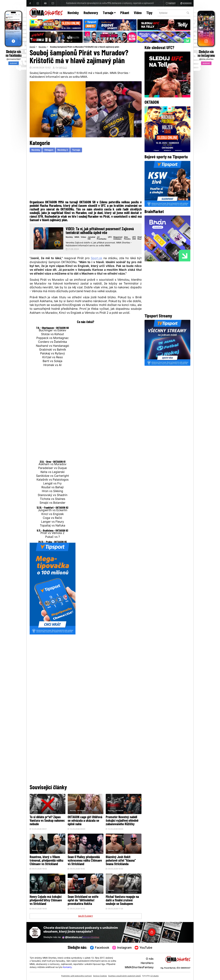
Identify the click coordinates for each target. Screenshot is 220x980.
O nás (150, 959)
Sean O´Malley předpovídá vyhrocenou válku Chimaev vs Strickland (85, 861)
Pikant (125, 13)
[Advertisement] (86, 177)
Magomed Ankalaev (118, 238)
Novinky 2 (63, 150)
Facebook (100, 948)
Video (138, 13)
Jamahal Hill (91, 238)
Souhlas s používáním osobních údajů (124, 976)
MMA (77, 237)
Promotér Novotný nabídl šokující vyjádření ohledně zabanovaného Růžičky (122, 821)
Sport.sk (96, 258)
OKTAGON (81, 811)
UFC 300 (134, 238)
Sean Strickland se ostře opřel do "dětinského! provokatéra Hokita (83, 901)
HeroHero (147, 963)
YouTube (144, 948)
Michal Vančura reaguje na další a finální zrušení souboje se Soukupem (122, 901)
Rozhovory (91, 13)
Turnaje (109, 13)
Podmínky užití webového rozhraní (76, 976)
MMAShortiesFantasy (139, 968)
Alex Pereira (127, 238)
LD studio (154, 976)
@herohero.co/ (81, 937)
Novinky (73, 13)
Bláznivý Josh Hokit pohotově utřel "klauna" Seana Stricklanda (121, 861)
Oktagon (49, 150)
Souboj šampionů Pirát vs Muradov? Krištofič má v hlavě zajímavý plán (85, 47)
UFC (110, 237)
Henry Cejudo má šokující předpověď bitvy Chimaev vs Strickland (46, 901)
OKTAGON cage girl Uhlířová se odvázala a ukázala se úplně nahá (85, 821)
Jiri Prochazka (102, 238)
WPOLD (63, 68)
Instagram (122, 948)
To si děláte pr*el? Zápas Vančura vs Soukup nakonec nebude (47, 821)
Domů (32, 47)
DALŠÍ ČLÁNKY (86, 916)
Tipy (149, 13)
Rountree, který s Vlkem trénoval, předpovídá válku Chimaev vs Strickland (46, 861)
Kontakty (67, 967)
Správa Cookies (100, 976)
